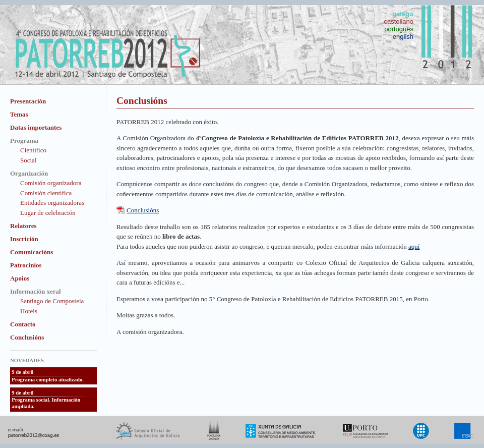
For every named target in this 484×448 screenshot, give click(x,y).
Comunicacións (32, 252)
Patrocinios (26, 265)
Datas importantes (36, 127)
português (399, 29)
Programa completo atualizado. (48, 380)
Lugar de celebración (48, 213)
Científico (33, 150)
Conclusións (27, 337)
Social (28, 160)
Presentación (28, 101)
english (403, 37)
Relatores (23, 226)
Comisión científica (46, 193)
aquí (414, 246)
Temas (19, 114)
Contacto (23, 324)
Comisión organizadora (51, 183)
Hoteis (29, 311)
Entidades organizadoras (52, 203)
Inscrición (24, 239)
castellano (399, 21)
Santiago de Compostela (52, 301)
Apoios (20, 278)
